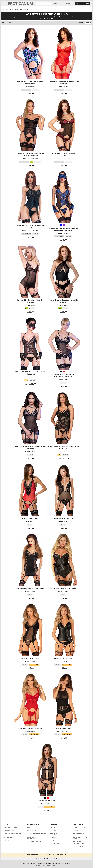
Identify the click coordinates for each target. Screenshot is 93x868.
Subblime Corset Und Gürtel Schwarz (63, 588)
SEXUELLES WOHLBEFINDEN (79, 843)
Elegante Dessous (30, 377)
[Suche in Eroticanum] (44, 4)
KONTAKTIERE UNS (11, 828)
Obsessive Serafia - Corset (63, 728)
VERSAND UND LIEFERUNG (13, 831)
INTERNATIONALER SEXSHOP (62, 863)
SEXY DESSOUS (78, 834)
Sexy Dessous (7, 9)
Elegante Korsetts (63, 87)
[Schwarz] (61, 372)
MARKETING (8, 840)
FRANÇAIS (54, 834)
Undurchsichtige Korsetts (63, 731)
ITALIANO (53, 837)
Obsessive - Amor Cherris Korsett (30, 728)
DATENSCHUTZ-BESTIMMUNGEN (33, 838)
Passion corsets (63, 305)
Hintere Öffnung (25, 9)
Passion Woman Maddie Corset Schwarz (30, 588)
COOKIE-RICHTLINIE (34, 842)
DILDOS (76, 831)
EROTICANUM (20, 4)
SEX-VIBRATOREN (79, 828)
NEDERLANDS (55, 843)
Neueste (88, 23)
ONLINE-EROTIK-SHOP (45, 863)
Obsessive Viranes (63, 661)
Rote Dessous (30, 521)
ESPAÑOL (53, 831)
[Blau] (61, 225)
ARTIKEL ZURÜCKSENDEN (13, 834)
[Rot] (64, 372)
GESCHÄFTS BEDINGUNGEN (37, 834)
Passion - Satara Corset (47, 801)
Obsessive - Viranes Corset (63, 658)
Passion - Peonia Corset (30, 518)
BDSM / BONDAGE (79, 847)
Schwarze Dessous (63, 159)
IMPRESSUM (31, 831)
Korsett (16, 9)
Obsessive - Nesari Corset (30, 658)
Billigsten (81, 23)
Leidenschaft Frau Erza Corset (63, 518)
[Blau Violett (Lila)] (64, 225)
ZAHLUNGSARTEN (10, 837)
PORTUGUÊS (55, 840)
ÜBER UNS (31, 828)
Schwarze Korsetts (30, 305)
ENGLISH (53, 828)
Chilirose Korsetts (30, 87)
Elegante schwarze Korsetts (30, 159)
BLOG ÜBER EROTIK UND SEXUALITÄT (47, 858)
